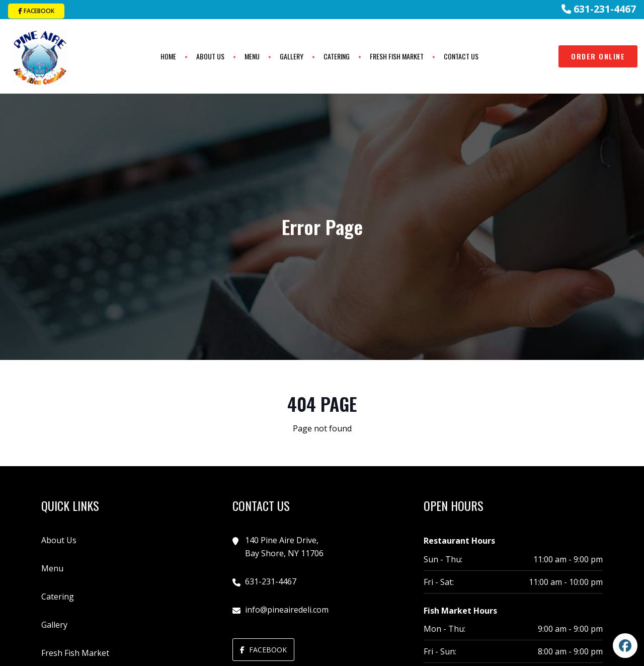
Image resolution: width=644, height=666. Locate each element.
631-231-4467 (599, 9)
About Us (210, 56)
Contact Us (461, 56)
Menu (252, 56)
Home (168, 56)
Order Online (598, 56)
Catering (336, 56)
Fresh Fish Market (396, 56)
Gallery (291, 56)
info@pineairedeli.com (287, 609)
